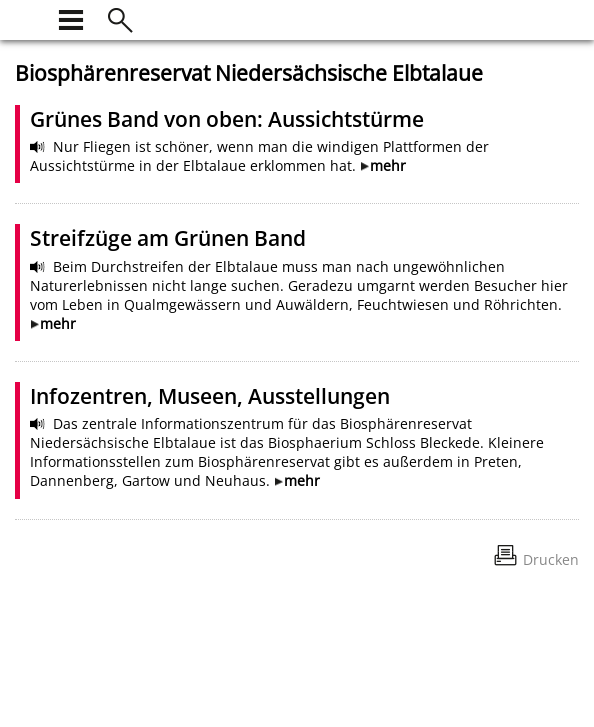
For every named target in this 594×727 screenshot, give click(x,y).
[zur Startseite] (27, 17)
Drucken (551, 559)
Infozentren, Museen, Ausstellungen (210, 396)
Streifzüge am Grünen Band (168, 238)
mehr (388, 165)
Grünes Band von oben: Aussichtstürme (227, 119)
